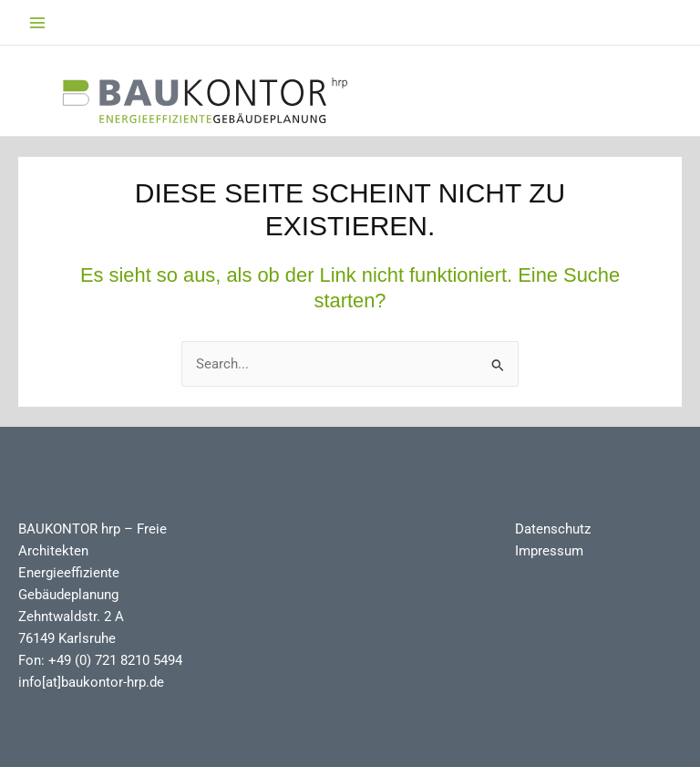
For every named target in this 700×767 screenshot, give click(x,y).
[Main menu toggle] (37, 23)
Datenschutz (553, 529)
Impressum (549, 551)
